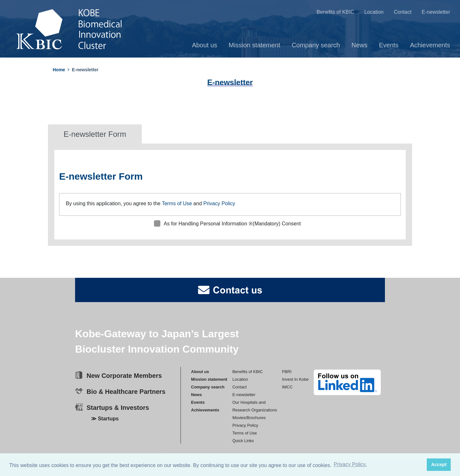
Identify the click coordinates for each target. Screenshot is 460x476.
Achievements (430, 45)
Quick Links (243, 440)
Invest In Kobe (295, 379)
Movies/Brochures (249, 417)
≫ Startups (105, 419)
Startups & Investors (118, 408)
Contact (403, 12)
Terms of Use (177, 203)
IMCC (287, 387)
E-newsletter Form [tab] (95, 134)
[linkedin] (347, 382)
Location (374, 12)
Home (59, 70)
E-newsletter (436, 12)
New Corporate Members (124, 376)
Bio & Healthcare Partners (126, 392)
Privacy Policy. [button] (350, 464)
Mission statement (254, 45)
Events (389, 45)
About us (205, 45)
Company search (316, 45)
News (359, 45)
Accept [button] (439, 464)
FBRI (287, 371)
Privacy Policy (219, 203)
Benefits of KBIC (335, 12)
